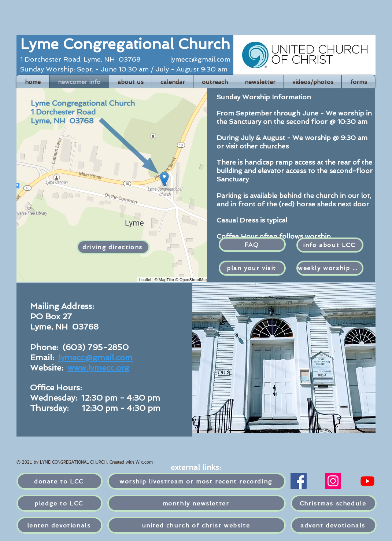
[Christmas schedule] (334, 503)
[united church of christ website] (197, 525)
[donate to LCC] (60, 481)
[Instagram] (333, 481)
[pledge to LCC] (60, 503)
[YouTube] (367, 481)
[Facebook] (299, 481)
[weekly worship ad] (330, 268)
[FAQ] (252, 244)
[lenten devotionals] (60, 525)
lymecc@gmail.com (200, 59)
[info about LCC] (330, 245)
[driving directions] (113, 247)
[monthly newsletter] (197, 503)
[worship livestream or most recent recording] (197, 481)
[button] (173, 82)
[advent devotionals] (334, 525)
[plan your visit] (252, 268)
